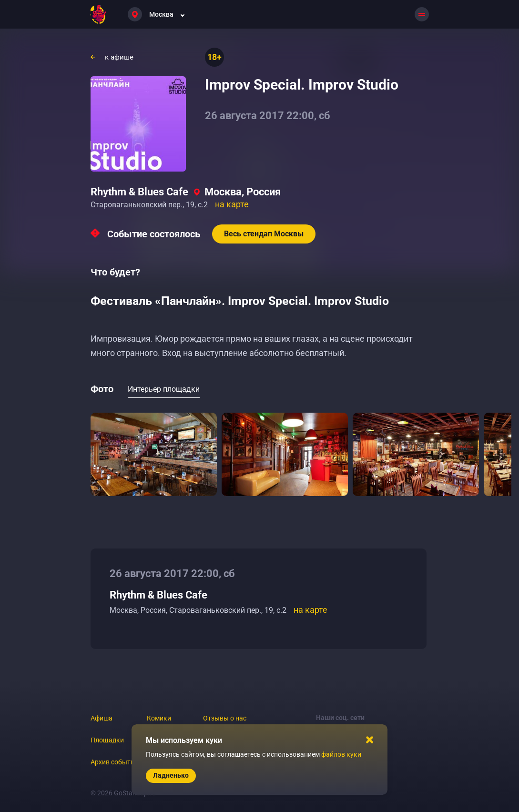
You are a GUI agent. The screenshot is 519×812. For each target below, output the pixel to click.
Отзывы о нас (225, 718)
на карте (232, 204)
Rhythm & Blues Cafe (139, 192)
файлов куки (341, 754)
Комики (159, 718)
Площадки (107, 740)
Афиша (102, 718)
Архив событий (114, 762)
